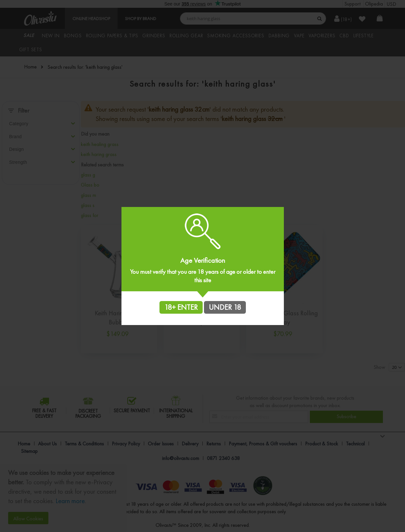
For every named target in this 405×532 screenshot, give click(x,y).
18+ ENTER (181, 307)
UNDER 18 (225, 307)
